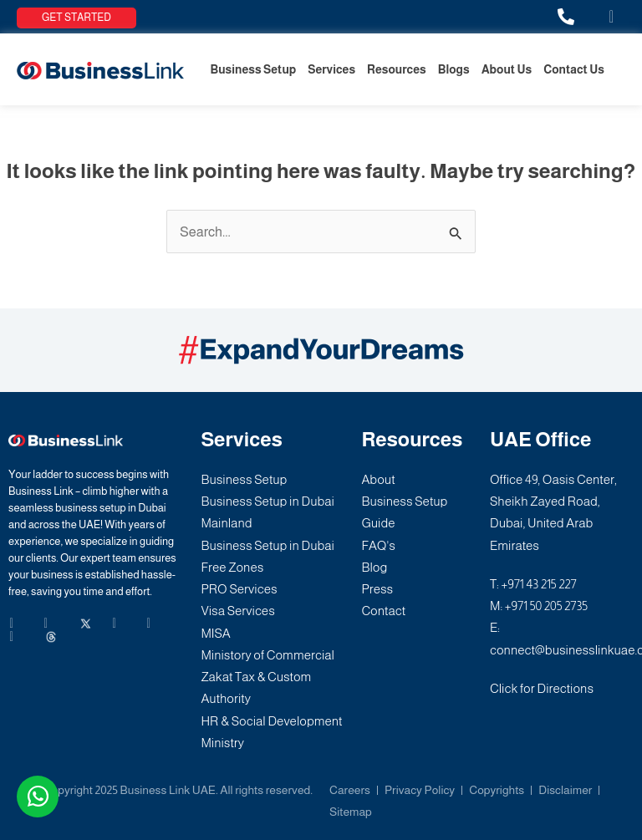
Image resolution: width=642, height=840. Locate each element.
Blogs (454, 69)
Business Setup (253, 69)
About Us (507, 69)
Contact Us (574, 69)
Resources (397, 69)
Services (331, 69)
